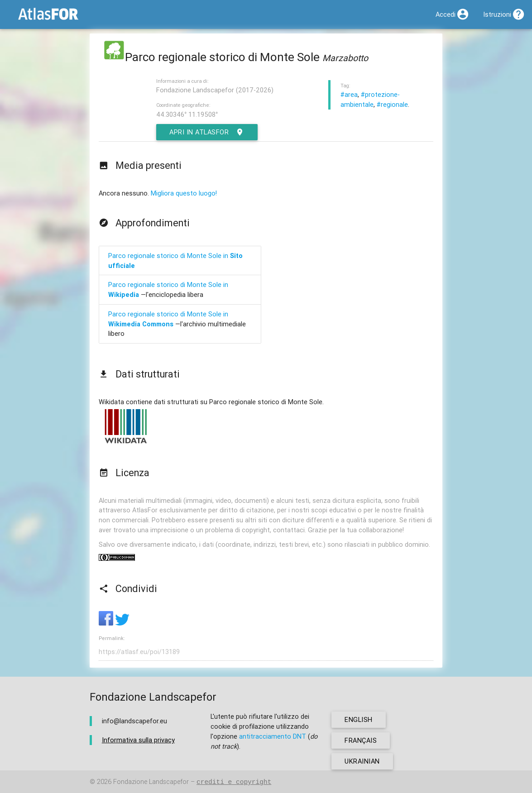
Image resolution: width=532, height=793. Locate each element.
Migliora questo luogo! (184, 193)
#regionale (392, 104)
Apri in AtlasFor (207, 132)
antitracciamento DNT (273, 736)
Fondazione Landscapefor (151, 782)
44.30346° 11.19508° (187, 114)
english (359, 719)
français (361, 740)
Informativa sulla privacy (138, 740)
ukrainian (362, 761)
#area (349, 94)
